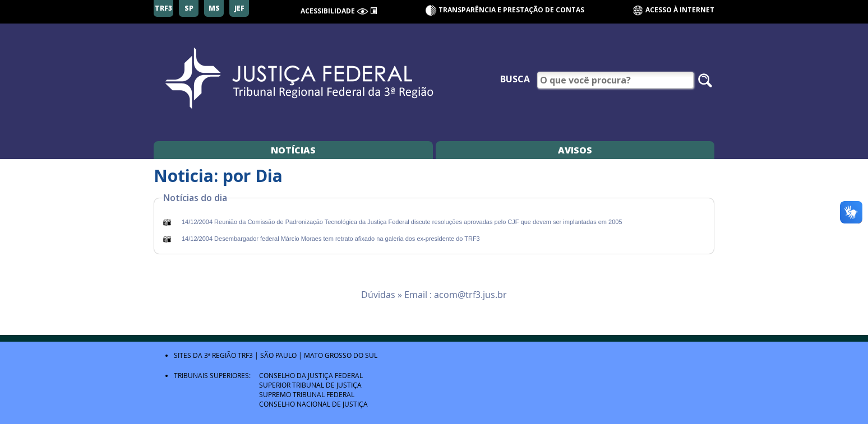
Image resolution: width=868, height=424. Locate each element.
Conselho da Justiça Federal (311, 375)
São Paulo (278, 355)
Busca (515, 79)
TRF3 (245, 355)
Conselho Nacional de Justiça (313, 404)
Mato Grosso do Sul (341, 355)
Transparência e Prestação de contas (511, 10)
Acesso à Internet (673, 10)
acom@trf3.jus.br (470, 295)
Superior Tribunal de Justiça (310, 385)
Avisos (575, 150)
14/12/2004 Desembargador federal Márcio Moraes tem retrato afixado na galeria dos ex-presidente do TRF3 (331, 239)
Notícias (293, 150)
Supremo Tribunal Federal (307, 394)
